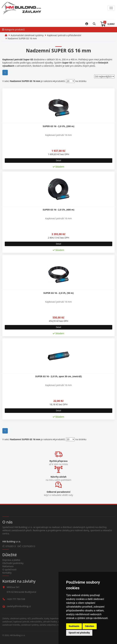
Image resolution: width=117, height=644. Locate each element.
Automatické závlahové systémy (27, 35)
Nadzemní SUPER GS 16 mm (22, 38)
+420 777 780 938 (16, 599)
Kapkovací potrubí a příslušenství (64, 35)
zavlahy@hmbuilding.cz (19, 606)
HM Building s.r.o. (17, 635)
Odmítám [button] (90, 626)
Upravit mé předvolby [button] (79, 633)
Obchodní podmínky (13, 563)
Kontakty (7, 573)
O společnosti (9, 569)
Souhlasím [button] (74, 626)
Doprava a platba (11, 560)
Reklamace (8, 566)
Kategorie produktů (13, 30)
